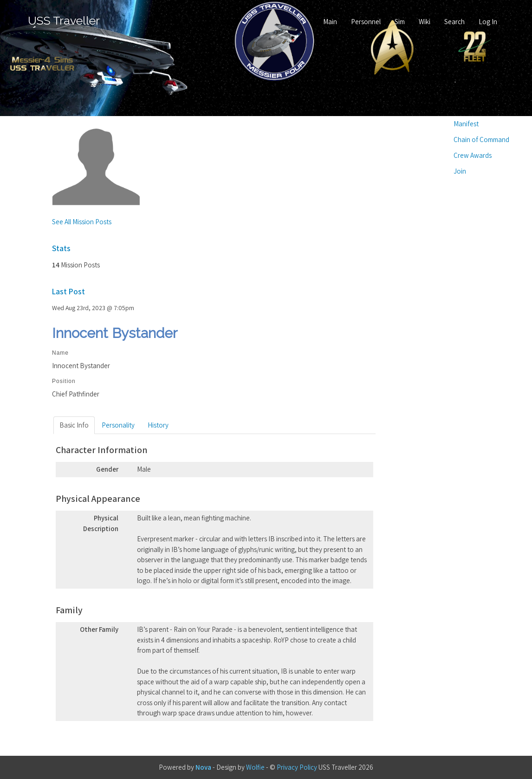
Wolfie (255, 767)
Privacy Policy (297, 767)
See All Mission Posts (82, 222)
